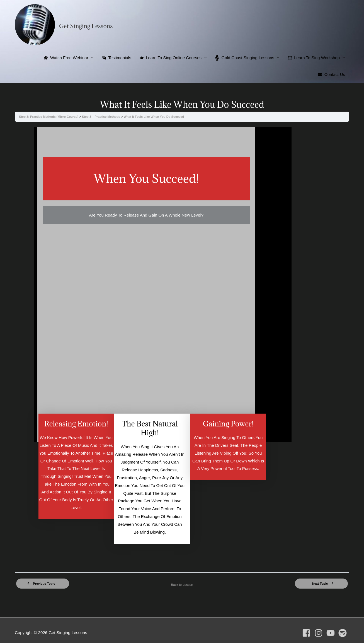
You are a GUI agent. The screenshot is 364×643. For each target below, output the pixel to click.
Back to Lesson (182, 576)
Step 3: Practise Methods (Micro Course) (49, 117)
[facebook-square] (308, 625)
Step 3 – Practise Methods (103, 117)
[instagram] (320, 625)
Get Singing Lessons (86, 26)
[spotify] (344, 625)
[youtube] (332, 625)
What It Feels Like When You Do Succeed (156, 117)
